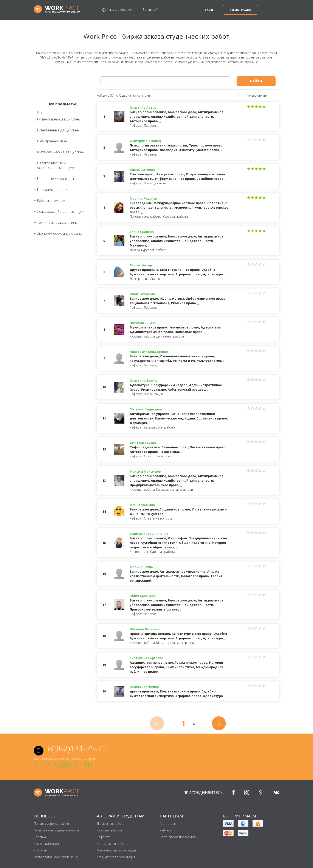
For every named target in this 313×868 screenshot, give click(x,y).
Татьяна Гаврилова (146, 409)
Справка (40, 837)
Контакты (41, 850)
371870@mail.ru (63, 764)
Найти (256, 81)
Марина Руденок (143, 198)
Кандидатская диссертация (116, 857)
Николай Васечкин (145, 629)
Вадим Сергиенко (144, 687)
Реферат (103, 837)
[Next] (219, 723)
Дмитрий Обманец (145, 141)
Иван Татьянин (142, 294)
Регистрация (240, 10)
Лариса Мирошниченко (149, 534)
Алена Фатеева (142, 170)
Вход (209, 10)
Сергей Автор (141, 265)
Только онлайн (257, 95)
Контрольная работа (112, 844)
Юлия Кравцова (143, 596)
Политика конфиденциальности (56, 830)
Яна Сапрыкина (142, 505)
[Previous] (157, 723)
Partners (166, 830)
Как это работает (46, 844)
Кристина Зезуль (144, 380)
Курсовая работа (109, 830)
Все (40, 113)
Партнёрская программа (178, 837)
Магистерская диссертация (116, 850)
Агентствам (168, 824)
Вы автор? (150, 10)
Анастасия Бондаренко (149, 352)
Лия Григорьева (143, 443)
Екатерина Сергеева (146, 658)
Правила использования (51, 824)
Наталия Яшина (143, 323)
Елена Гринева (142, 232)
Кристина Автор (143, 107)
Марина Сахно (141, 567)
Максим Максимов (145, 471)
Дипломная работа (111, 824)
